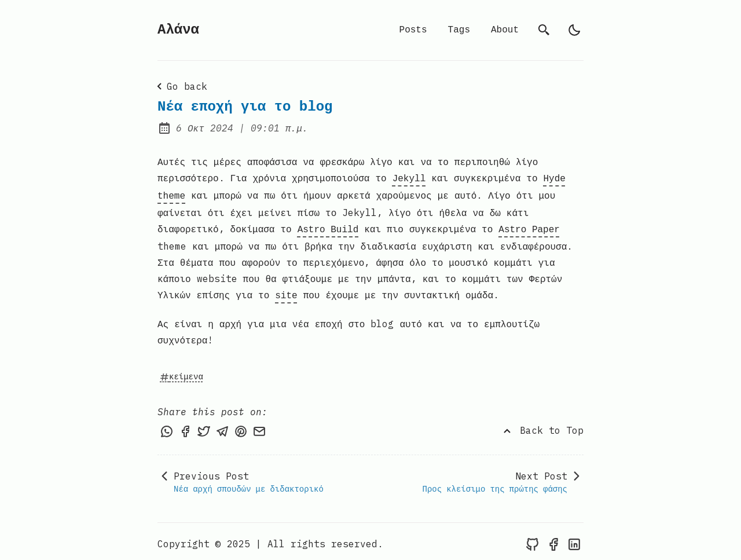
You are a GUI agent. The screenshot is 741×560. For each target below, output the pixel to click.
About (505, 30)
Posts (413, 30)
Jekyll (409, 178)
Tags (459, 30)
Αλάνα (178, 30)
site (286, 291)
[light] (574, 30)
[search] (544, 30)
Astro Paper (529, 226)
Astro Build (328, 226)
